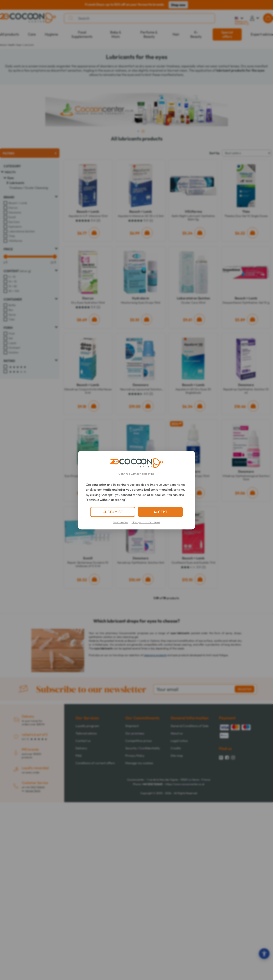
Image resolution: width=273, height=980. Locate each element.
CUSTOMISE (113, 512)
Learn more (120, 522)
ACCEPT (160, 512)
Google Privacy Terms (146, 522)
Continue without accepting (136, 474)
